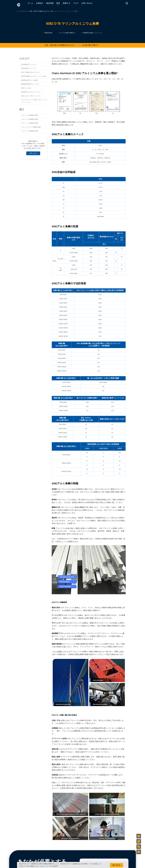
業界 (62, 4)
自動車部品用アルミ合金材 (29, 79)
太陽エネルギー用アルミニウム (31, 95)
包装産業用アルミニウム (29, 68)
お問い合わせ (91, 4)
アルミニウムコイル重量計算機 (31, 126)
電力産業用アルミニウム (29, 64)
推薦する (70, 4)
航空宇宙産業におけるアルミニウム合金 (34, 75)
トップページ (23, 10)
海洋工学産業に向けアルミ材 (43, 10)
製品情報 (54, 4)
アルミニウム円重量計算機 (29, 130)
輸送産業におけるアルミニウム (31, 91)
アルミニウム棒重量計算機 (29, 118)
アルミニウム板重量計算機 (29, 114)
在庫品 (79, 44)
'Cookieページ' (44, 866)
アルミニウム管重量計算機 (29, 122)
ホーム (34, 4)
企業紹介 (44, 4)
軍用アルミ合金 (26, 87)
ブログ (80, 4)
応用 (31, 10)
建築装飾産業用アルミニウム (30, 83)
